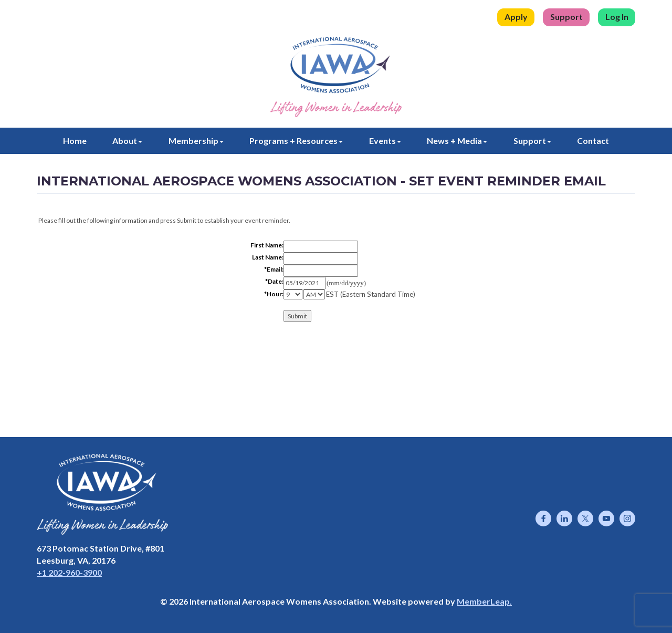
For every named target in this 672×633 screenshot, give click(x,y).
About (127, 141)
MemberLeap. (484, 601)
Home (75, 141)
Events (385, 141)
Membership (196, 141)
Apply (516, 17)
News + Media (457, 141)
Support (566, 17)
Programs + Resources (296, 141)
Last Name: (268, 257)
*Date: (274, 281)
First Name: (267, 245)
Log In (617, 17)
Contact (593, 141)
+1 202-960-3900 (69, 572)
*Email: (274, 269)
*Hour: (274, 294)
